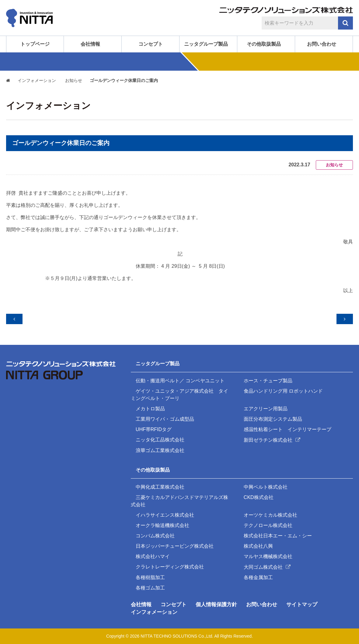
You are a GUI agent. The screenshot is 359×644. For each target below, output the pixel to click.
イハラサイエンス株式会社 (166, 513)
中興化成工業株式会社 (161, 485)
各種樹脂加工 (151, 577)
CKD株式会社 (259, 495)
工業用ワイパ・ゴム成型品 (166, 415)
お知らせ (75, 81)
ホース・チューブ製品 (269, 376)
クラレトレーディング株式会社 (170, 566)
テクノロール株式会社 (269, 524)
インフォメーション (37, 81)
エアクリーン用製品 (266, 405)
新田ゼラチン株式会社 (269, 437)
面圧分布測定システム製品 (274, 415)
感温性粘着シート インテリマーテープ (288, 426)
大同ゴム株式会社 (264, 566)
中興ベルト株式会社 (266, 485)
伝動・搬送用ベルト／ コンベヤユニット (181, 376)
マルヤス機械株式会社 (269, 556)
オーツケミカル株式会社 (271, 513)
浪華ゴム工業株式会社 (161, 447)
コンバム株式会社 (156, 534)
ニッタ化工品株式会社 (161, 437)
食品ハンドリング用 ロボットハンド (284, 387)
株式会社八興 (259, 545)
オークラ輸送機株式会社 (163, 524)
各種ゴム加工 (151, 588)
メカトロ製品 (151, 405)
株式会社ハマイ (153, 556)
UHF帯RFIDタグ (154, 426)
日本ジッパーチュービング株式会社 (175, 545)
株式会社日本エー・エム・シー (278, 534)
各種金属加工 (259, 577)
